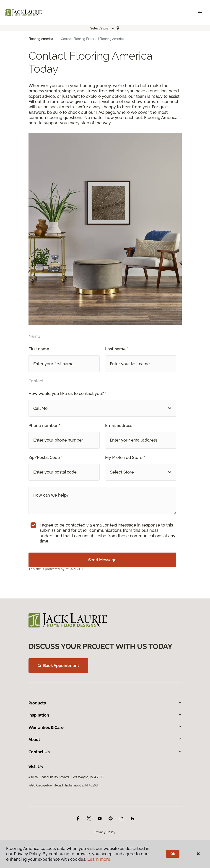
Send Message (102, 560)
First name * (40, 349)
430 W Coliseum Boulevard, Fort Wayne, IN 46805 (66, 777)
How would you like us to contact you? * (67, 393)
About (105, 740)
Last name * (117, 349)
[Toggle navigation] (200, 13)
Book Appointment (58, 666)
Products (105, 703)
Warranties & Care (105, 727)
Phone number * (44, 425)
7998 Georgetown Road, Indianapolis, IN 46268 (63, 785)
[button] (102, 28)
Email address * (120, 425)
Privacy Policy (105, 832)
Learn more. (99, 859)
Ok (173, 854)
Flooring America (41, 39)
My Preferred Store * (125, 457)
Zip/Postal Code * (45, 457)
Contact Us (105, 752)
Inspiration (105, 715)
